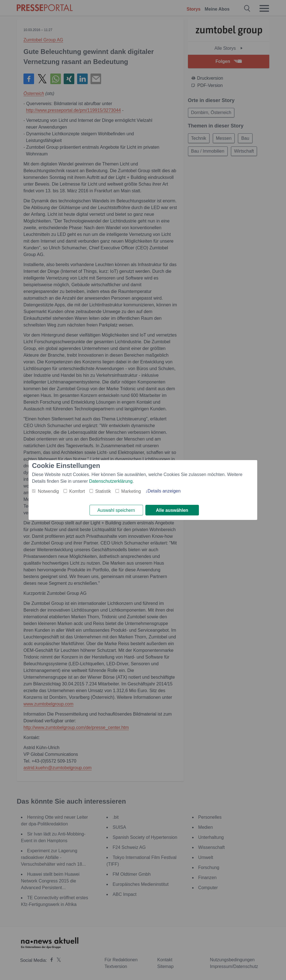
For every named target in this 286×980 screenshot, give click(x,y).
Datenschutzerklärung (111, 481)
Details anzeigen (164, 491)
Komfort (77, 491)
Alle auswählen (172, 510)
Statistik (103, 491)
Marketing (131, 491)
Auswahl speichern (116, 510)
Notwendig (48, 491)
